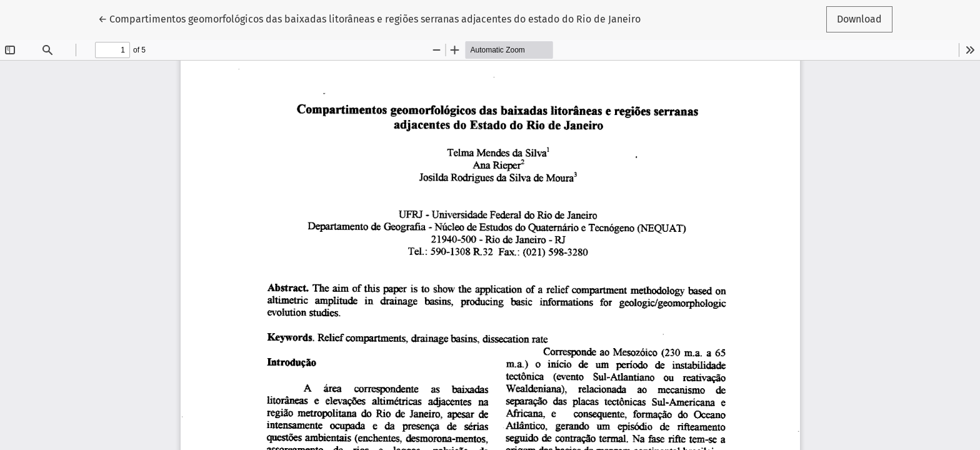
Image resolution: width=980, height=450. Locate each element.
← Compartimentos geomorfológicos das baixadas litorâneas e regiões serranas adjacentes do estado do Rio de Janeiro (369, 18)
